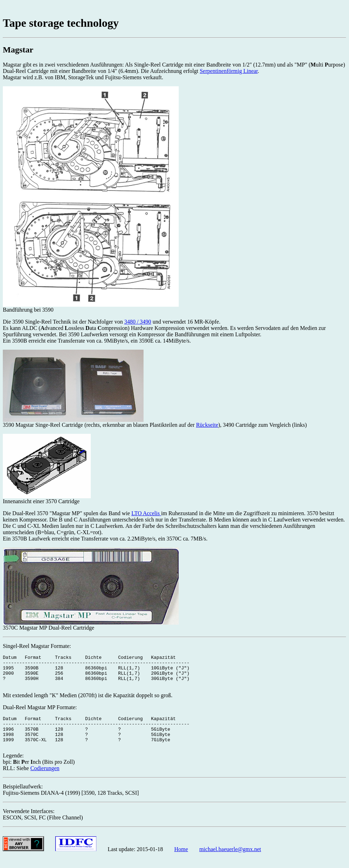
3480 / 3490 (138, 322)
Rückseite (207, 425)
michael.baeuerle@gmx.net (230, 862)
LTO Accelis (146, 513)
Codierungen (45, 781)
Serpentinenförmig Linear (229, 71)
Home (181, 862)
